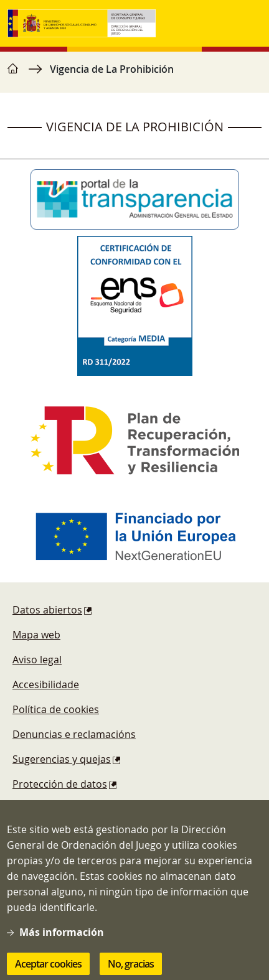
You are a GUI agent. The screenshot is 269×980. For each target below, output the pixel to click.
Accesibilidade (46, 684)
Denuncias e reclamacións (74, 734)
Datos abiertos (47, 610)
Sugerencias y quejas (62, 759)
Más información (62, 941)
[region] (134, 75)
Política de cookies (56, 709)
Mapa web (36, 635)
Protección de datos (60, 784)
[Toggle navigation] (249, 24)
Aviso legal (37, 660)
